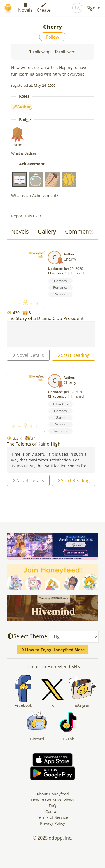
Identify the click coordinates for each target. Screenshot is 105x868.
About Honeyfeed (53, 794)
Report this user (26, 216)
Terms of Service (53, 817)
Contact (53, 812)
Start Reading (73, 355)
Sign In (94, 8)
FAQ (53, 806)
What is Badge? (24, 153)
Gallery (47, 231)
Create (44, 8)
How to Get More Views (53, 800)
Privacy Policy (53, 823)
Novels (25, 8)
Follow (53, 37)
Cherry (70, 259)
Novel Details (28, 355)
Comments (79, 231)
